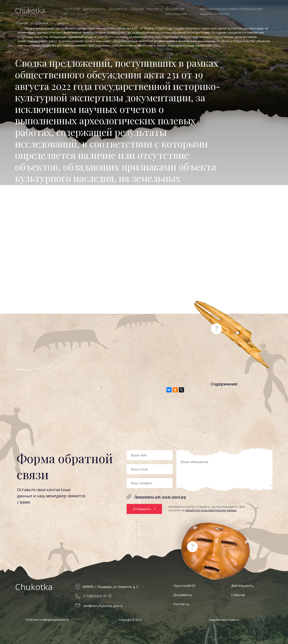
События (137, 9)
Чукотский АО (71, 11)
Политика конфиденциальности (47, 619)
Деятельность (94, 9)
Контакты (155, 9)
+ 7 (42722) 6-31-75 (97, 595)
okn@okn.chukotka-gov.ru (103, 605)
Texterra (233, 619)
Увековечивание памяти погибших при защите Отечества (231, 11)
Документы (118, 9)
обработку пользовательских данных (211, 510)
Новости (63, 23)
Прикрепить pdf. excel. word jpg (160, 497)
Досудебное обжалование (176, 11)
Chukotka (30, 10)
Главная (22, 23)
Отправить (142, 509)
